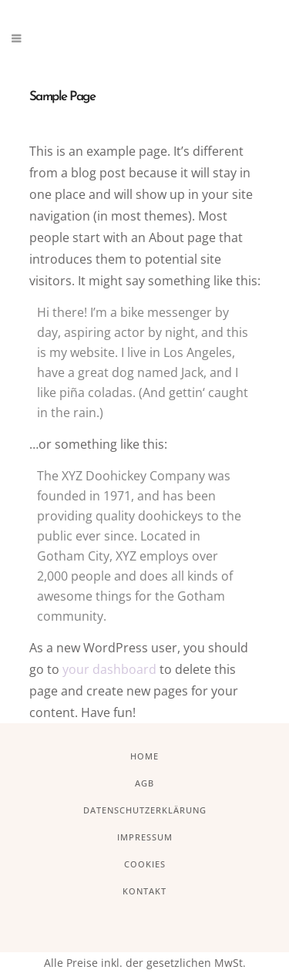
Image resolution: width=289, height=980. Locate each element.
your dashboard (109, 669)
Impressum (145, 837)
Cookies (145, 864)
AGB (144, 783)
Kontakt (144, 891)
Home (144, 756)
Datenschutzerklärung (145, 810)
